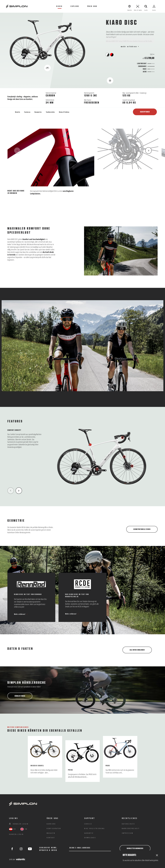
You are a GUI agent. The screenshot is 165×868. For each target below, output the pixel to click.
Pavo (108, 766)
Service (88, 824)
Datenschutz (128, 824)
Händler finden (20, 696)
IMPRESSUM (128, 833)
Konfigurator (54, 828)
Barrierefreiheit (131, 828)
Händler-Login (19, 824)
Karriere (51, 824)
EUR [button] (151, 54)
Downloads (90, 838)
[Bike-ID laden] (138, 6)
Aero (145, 72)
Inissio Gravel (37, 766)
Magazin (51, 833)
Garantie (89, 833)
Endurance (142, 66)
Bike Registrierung (95, 828)
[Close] (157, 855)
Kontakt (51, 838)
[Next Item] (148, 151)
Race (145, 69)
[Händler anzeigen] (130, 6)
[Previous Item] (17, 151)
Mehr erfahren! (21, 614)
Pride (71, 770)
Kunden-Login (16, 834)
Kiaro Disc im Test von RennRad (28, 594)
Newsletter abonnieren (135, 848)
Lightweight (142, 64)
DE (13, 829)
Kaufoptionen (145, 112)
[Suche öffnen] (146, 6)
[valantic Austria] (17, 859)
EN (24, 829)
